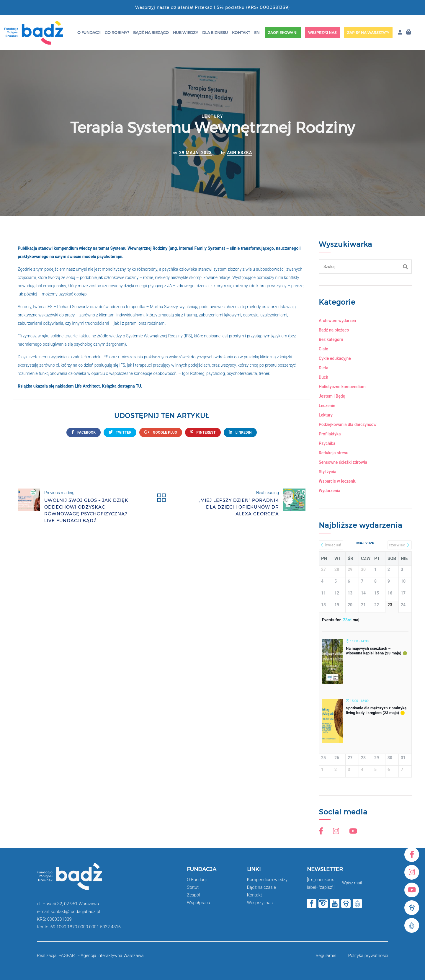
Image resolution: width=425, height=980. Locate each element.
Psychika (327, 443)
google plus (161, 432)
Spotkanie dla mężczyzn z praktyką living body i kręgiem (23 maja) (376, 710)
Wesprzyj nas (322, 33)
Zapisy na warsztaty (368, 33)
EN (257, 32)
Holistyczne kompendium (342, 387)
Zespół (193, 895)
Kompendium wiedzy (267, 880)
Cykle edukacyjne (335, 358)
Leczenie (327, 406)
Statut (193, 887)
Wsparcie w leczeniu (337, 481)
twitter (120, 432)
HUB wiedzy (185, 32)
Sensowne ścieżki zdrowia (343, 462)
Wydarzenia (330, 491)
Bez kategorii (331, 339)
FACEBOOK (84, 432)
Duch (323, 377)
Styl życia (327, 472)
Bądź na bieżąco (151, 32)
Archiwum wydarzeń (337, 321)
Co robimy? (117, 32)
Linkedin (240, 432)
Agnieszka (240, 153)
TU (138, 386)
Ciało (323, 349)
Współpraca (198, 903)
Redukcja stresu (334, 453)
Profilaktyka (330, 434)
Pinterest (203, 432)
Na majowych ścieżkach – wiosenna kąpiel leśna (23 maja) (374, 651)
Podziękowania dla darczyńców (348, 424)
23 (390, 605)
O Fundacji (89, 32)
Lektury (212, 116)
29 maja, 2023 (195, 153)
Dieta (323, 368)
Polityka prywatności (368, 955)
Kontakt (241, 32)
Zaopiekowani (283, 33)
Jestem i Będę (332, 396)
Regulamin (326, 955)
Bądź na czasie (261, 887)
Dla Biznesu (215, 32)
